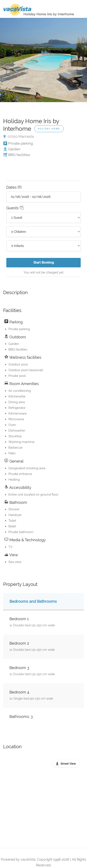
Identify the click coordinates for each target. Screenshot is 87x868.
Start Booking (45, 264)
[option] (43, 60)
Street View (68, 764)
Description (15, 292)
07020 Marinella (19, 136)
